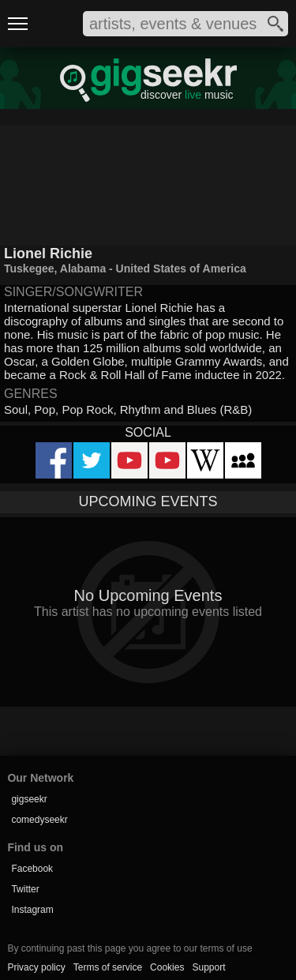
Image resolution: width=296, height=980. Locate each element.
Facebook (32, 869)
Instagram (32, 910)
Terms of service (108, 967)
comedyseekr (39, 820)
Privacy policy (36, 967)
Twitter (25, 889)
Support (208, 967)
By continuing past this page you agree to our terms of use (129, 948)
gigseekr (29, 799)
